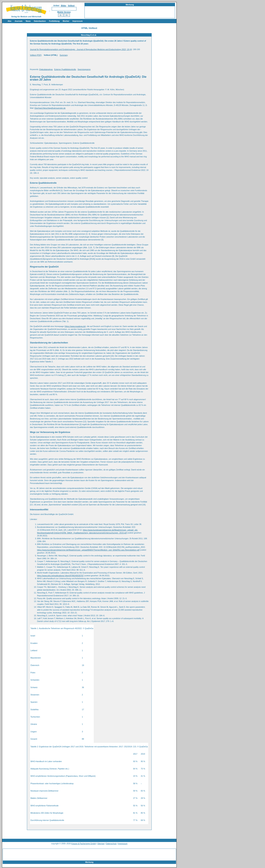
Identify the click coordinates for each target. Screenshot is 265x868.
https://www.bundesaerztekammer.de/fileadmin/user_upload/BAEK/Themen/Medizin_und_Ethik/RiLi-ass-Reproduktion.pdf (88, 550)
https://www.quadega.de (75, 326)
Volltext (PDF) (36, 55)
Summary (64, 55)
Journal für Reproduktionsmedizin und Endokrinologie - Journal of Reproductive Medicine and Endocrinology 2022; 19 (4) (81, 49)
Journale (19, 21)
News (28, 21)
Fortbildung (54, 21)
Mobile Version (64, 12)
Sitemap (101, 844)
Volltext (71, 6)
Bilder (64, 6)
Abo (10, 21)
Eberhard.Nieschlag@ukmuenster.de (50, 108)
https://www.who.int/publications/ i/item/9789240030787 (60, 576)
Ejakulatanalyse (46, 69)
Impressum (78, 21)
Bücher (66, 21)
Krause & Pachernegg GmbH (84, 844)
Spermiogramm (84, 69)
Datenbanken (40, 21)
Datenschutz (111, 844)
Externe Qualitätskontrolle (65, 69)
